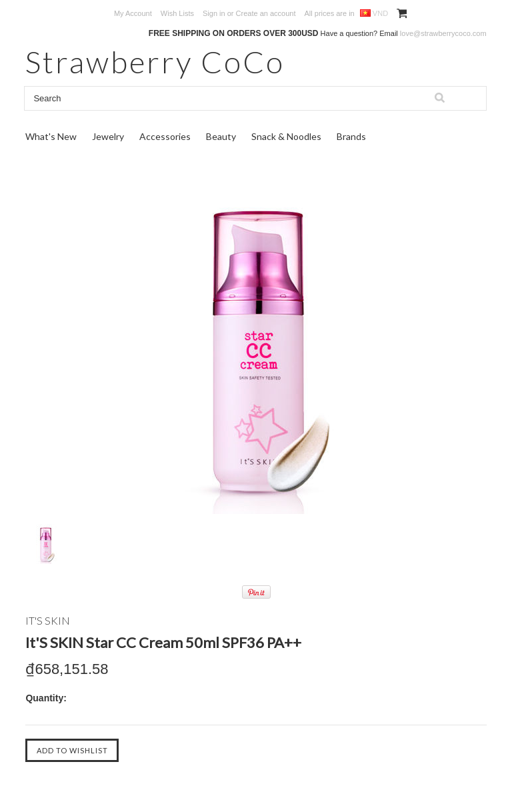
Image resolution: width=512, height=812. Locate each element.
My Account (133, 13)
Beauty (221, 136)
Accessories (165, 136)
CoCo (155, 62)
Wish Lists (177, 13)
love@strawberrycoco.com (443, 33)
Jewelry (108, 136)
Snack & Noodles (286, 136)
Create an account (266, 13)
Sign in (214, 13)
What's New (51, 136)
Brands (351, 136)
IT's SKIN (48, 620)
